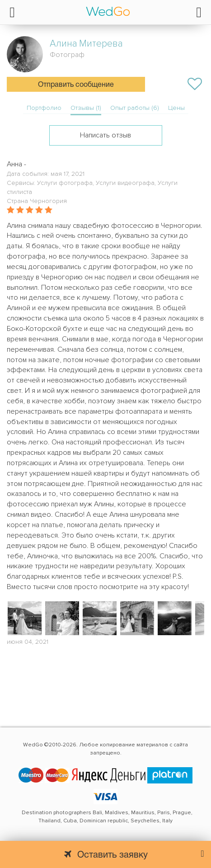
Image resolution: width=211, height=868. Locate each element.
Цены (176, 108)
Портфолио (44, 108)
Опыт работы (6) (135, 108)
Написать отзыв (105, 135)
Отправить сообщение (76, 85)
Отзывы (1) (86, 108)
